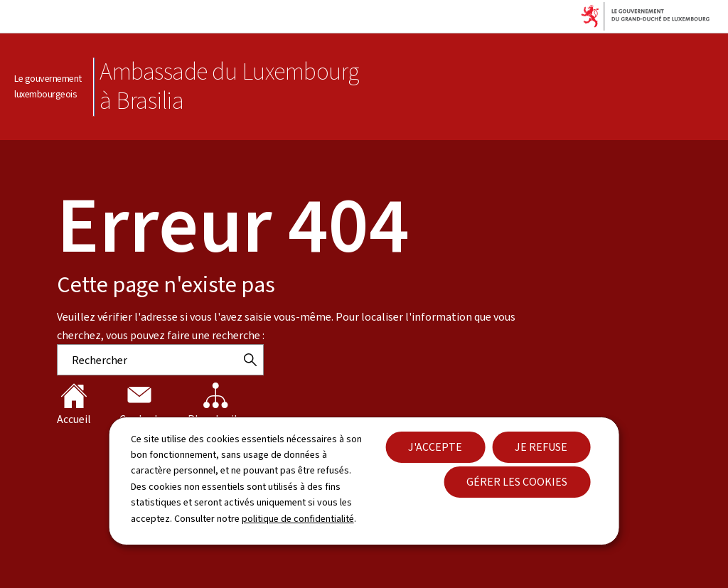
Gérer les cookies (517, 482)
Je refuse (541, 447)
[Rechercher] (250, 360)
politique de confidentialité (298, 519)
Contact (139, 405)
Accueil (74, 405)
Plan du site (216, 405)
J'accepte (435, 447)
